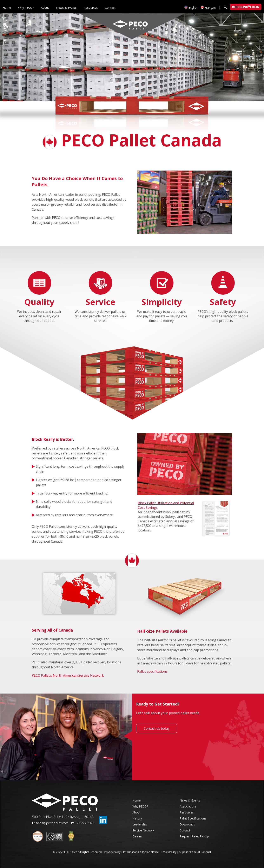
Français (208, 8)
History (137, 818)
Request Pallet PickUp (194, 836)
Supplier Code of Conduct (195, 852)
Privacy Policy (112, 852)
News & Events (66, 8)
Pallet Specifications (193, 818)
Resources (91, 8)
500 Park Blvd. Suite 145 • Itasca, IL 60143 (63, 817)
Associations (188, 806)
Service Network (143, 830)
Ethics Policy (169, 852)
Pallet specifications (152, 671)
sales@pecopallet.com (52, 823)
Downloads (187, 824)
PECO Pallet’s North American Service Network (68, 675)
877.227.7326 (85, 823)
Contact (110, 8)
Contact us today (157, 728)
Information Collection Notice (141, 852)
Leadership (140, 824)
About (45, 8)
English (191, 8)
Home (7, 8)
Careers (138, 836)
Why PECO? (26, 8)
